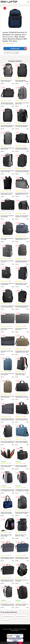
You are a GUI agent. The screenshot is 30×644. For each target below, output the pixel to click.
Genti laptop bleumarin (8, 617)
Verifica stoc (19, 48)
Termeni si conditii (7, 629)
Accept (20, 643)
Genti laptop (5, 620)
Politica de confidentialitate (20, 629)
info (13, 84)
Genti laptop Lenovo (21, 617)
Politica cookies (15, 631)
